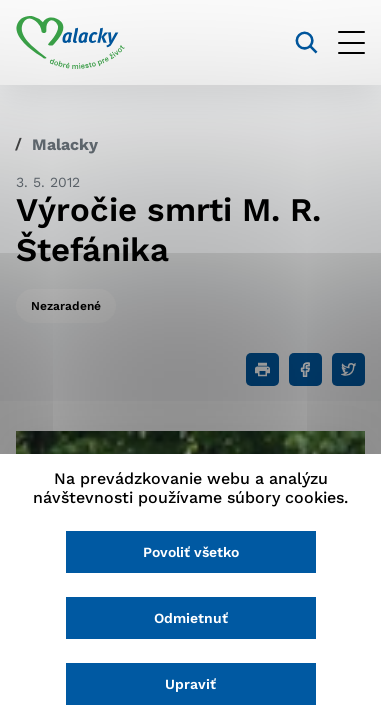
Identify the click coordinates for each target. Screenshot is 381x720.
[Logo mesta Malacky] (70, 43)
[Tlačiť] (262, 369)
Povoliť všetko (191, 552)
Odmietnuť (191, 618)
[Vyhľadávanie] (306, 42)
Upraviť (190, 684)
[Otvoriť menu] (351, 42)
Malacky (65, 144)
